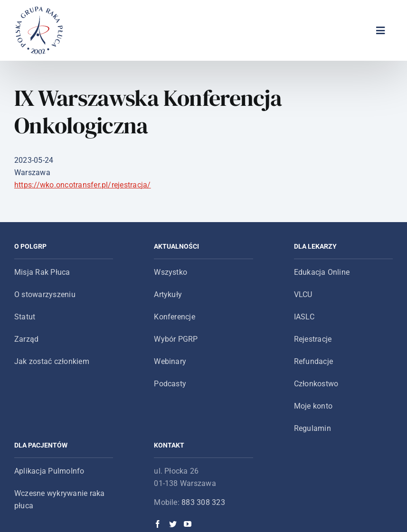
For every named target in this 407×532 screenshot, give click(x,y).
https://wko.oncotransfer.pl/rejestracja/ (83, 185)
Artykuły (168, 294)
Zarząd (26, 339)
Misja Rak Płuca (42, 272)
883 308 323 (203, 502)
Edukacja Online (322, 272)
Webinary (170, 361)
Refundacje (313, 361)
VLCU (303, 294)
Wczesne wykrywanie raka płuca (60, 499)
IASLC (304, 317)
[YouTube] (188, 524)
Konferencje (175, 317)
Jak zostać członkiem (52, 361)
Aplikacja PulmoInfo (49, 471)
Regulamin (312, 428)
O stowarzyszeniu (45, 294)
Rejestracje (313, 339)
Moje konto (313, 406)
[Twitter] (173, 524)
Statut (25, 317)
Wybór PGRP (176, 339)
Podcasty (170, 384)
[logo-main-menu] (39, 10)
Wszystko (170, 272)
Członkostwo (316, 384)
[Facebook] (158, 524)
